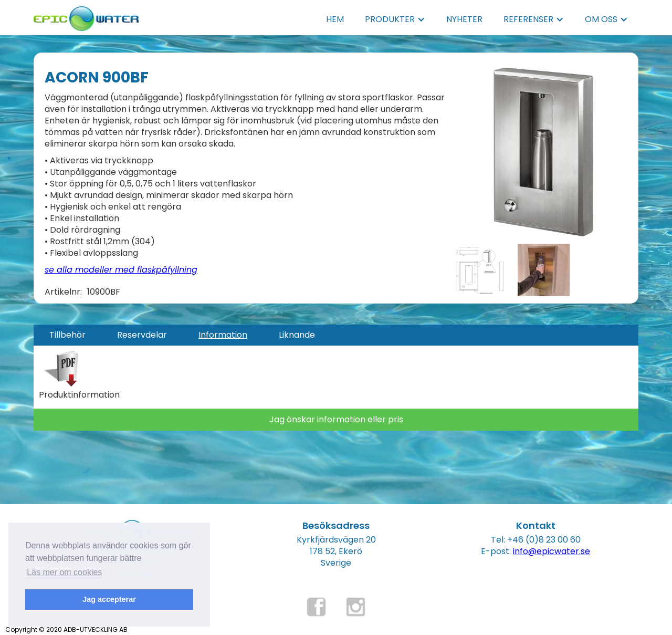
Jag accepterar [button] (109, 599)
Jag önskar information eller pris (336, 419)
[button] (395, 19)
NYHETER (464, 19)
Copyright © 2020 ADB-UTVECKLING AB (66, 629)
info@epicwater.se (552, 551)
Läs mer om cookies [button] (64, 572)
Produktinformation (79, 395)
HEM (335, 19)
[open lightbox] (544, 152)
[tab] (67, 335)
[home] (86, 15)
